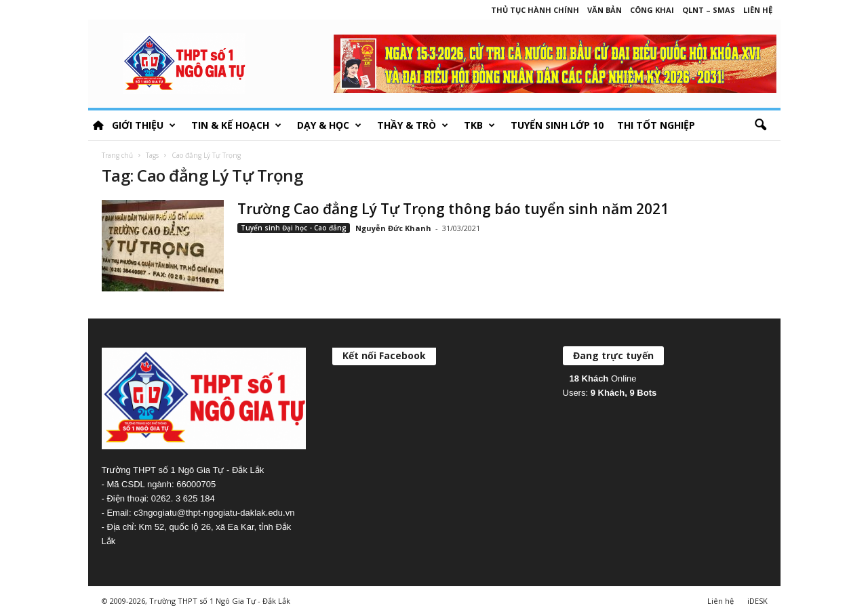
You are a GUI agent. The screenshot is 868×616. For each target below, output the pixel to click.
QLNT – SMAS (709, 10)
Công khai (652, 10)
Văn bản (605, 10)
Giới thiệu (144, 125)
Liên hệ (758, 10)
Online (603, 378)
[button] (760, 125)
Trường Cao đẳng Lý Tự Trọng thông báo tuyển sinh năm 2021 (453, 209)
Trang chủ (117, 155)
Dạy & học (329, 125)
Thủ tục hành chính (535, 10)
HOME (98, 125)
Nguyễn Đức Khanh (393, 228)
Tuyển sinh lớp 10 (557, 125)
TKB (479, 125)
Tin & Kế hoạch (236, 125)
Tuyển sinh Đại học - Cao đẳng (294, 228)
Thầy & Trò (413, 125)
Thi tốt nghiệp (656, 125)
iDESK (757, 601)
